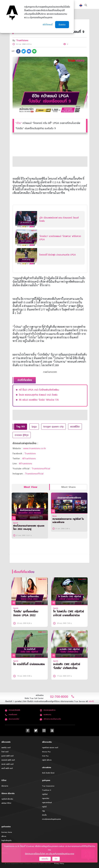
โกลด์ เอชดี (5, 752)
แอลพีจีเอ (75, 427)
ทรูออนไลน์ (46, 798)
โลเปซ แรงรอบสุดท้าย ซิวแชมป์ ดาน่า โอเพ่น (38, 395)
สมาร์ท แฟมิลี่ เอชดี (7, 764)
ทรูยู (43, 811)
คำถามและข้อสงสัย (12, 710)
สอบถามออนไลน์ (12, 719)
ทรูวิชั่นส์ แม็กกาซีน (7, 799)
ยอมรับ (45, 859)
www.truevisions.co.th (35, 448)
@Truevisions (26, 464)
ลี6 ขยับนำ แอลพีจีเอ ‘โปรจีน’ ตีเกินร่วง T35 (39, 400)
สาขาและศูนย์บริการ (48, 710)
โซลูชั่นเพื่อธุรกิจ (7, 841)
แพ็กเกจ (4, 836)
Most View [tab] (31, 487)
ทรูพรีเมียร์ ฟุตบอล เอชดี (50, 748)
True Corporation (48, 786)
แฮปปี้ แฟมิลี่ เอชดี (7, 768)
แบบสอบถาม (45, 715)
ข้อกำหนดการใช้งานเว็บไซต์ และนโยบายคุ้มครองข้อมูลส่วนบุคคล (50, 854)
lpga (34, 427)
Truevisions (30, 453)
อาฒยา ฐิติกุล (22, 435)
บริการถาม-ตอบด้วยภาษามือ (50, 719)
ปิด (56, 859)
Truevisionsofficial (41, 469)
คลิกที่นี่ (91, 701)
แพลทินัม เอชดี (6, 748)
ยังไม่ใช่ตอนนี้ (48, 25)
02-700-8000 (62, 697)
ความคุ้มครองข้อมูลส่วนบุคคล (51, 819)
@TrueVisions (29, 459)
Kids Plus (45, 756)
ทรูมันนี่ (44, 807)
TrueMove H (47, 790)
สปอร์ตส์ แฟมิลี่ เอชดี (8, 760)
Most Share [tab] (68, 487)
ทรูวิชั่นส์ (45, 794)
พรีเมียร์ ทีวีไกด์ (6, 803)
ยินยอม (62, 25)
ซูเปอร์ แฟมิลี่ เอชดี (7, 756)
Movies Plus (46, 752)
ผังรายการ (5, 786)
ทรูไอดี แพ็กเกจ (47, 760)
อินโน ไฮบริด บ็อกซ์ (48, 773)
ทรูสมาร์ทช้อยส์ (47, 803)
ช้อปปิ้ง (44, 815)
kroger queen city (53, 427)
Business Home (7, 832)
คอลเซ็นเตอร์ (11, 715)
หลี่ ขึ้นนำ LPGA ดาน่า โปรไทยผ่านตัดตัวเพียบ (39, 390)
